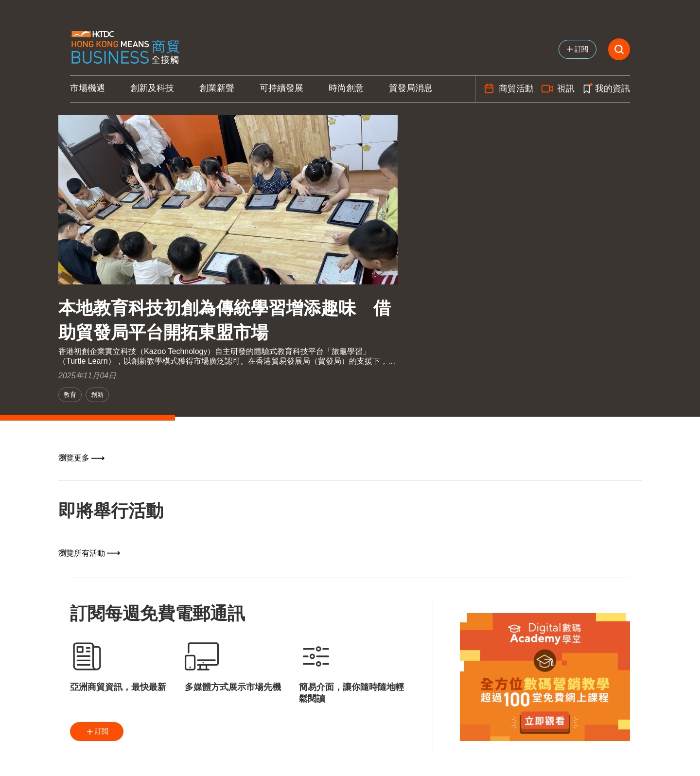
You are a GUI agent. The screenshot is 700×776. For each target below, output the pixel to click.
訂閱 (97, 732)
